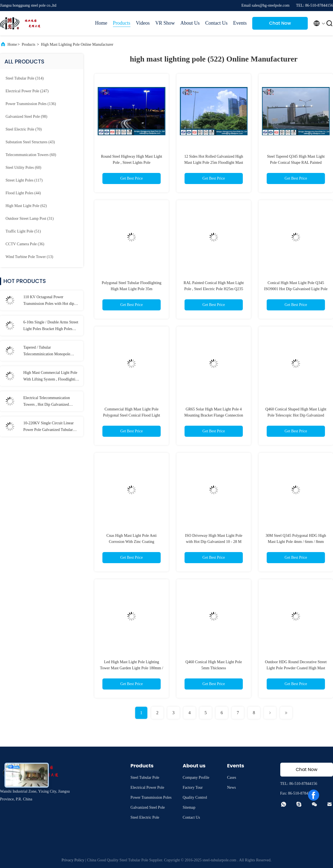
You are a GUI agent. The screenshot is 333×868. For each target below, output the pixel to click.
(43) (30, 142)
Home (101, 23)
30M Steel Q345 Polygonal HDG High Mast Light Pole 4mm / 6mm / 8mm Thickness (296, 542)
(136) (31, 104)
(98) (26, 117)
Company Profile (196, 778)
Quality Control (195, 797)
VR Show (165, 23)
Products (122, 23)
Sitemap (189, 807)
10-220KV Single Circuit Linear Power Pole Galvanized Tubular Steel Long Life (48, 427)
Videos (143, 23)
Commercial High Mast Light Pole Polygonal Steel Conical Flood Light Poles (131, 415)
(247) (27, 91)
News (231, 787)
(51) (23, 231)
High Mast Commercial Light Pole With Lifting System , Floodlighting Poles (51, 377)
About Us (190, 23)
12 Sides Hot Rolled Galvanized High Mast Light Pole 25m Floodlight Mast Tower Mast (214, 163)
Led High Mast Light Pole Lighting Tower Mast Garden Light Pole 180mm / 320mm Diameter (132, 668)
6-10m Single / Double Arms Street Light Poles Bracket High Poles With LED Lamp (51, 326)
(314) (25, 78)
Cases (232, 778)
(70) (24, 129)
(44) (23, 193)
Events (240, 23)
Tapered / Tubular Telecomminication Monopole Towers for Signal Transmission (48, 351)
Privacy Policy (73, 860)
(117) (24, 180)
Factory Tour (193, 787)
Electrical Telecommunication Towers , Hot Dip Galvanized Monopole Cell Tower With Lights (50, 402)
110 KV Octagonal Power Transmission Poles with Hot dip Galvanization (49, 301)
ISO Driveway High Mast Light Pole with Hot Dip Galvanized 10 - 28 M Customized (214, 542)
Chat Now (280, 23)
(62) (26, 206)
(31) (30, 219)
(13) (29, 257)
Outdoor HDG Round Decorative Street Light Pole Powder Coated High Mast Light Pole (296, 668)
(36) (25, 244)
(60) (31, 155)
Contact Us (217, 23)
